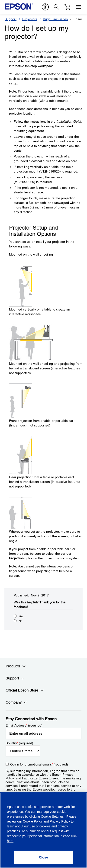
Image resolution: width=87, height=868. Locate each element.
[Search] (56, 7)
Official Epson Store (25, 690)
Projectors (30, 19)
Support (11, 19)
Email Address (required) (24, 725)
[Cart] (68, 7)
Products (16, 666)
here (10, 841)
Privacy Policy (60, 821)
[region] (43, 830)
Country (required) (19, 743)
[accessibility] (45, 7)
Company (16, 702)
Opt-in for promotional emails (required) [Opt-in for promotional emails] (39, 764)
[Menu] (79, 7)
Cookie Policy (33, 821)
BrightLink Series (55, 19)
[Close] (44, 857)
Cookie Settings (53, 817)
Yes (21, 616)
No (21, 621)
